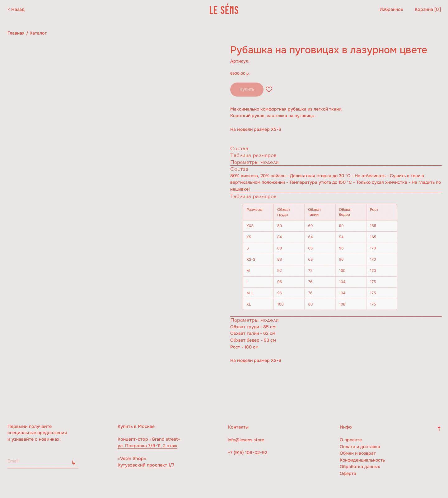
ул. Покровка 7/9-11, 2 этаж (147, 446)
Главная (16, 33)
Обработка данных (360, 467)
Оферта (348, 473)
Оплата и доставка (360, 447)
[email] (43, 461)
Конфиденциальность (364, 460)
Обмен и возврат (358, 453)
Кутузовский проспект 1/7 (146, 465)
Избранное (391, 9)
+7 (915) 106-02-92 (248, 453)
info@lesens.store (247, 440)
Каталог (38, 33)
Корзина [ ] (428, 9)
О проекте (351, 440)
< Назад (16, 9)
